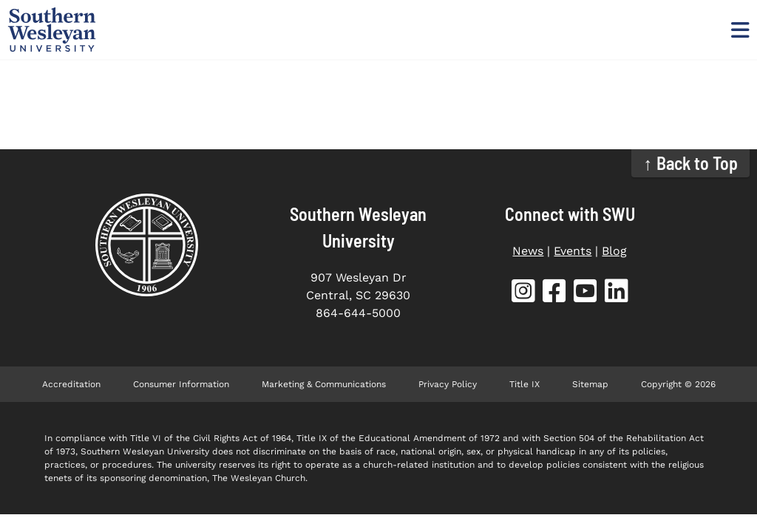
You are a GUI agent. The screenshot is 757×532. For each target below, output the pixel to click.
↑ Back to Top (691, 163)
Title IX (525, 384)
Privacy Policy (448, 384)
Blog (614, 251)
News (528, 251)
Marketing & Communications (324, 384)
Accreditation (71, 384)
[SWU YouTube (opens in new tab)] (585, 294)
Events (573, 251)
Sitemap (590, 384)
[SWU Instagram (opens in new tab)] (523, 294)
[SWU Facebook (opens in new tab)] (554, 294)
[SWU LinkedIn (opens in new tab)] (617, 294)
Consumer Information (181, 384)
